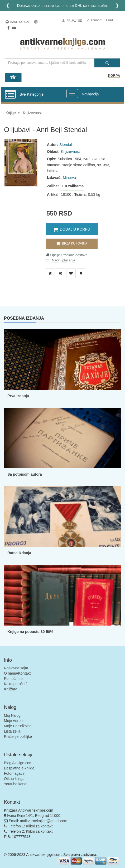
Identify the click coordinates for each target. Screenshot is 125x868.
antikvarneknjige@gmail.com (44, 821)
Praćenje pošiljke (18, 737)
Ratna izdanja (19, 553)
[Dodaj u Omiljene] (71, 273)
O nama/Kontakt (17, 673)
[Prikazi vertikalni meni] (10, 95)
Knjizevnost (32, 113)
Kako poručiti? (16, 684)
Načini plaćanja (63, 260)
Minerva (69, 178)
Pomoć (96, 20)
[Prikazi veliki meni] (72, 94)
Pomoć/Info (13, 679)
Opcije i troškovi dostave (68, 255)
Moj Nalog (12, 715)
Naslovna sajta (16, 668)
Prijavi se (74, 21)
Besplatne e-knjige (19, 768)
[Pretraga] (107, 63)
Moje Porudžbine (18, 726)
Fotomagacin (15, 773)
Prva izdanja (18, 396)
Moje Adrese (14, 721)
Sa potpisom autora (25, 474)
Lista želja (12, 731)
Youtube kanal (16, 784)
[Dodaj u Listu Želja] (50, 273)
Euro (112, 20)
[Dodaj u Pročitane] (81, 273)
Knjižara (11, 689)
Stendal (66, 145)
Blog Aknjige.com (18, 763)
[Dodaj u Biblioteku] (61, 273)
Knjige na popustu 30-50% (30, 632)
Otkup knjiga (14, 779)
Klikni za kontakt (39, 826)
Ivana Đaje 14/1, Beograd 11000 (34, 816)
